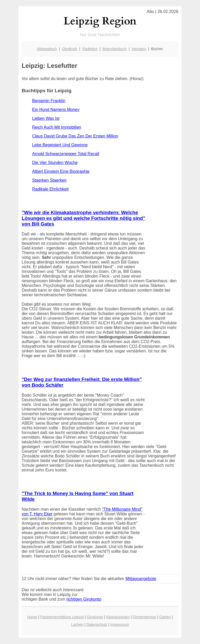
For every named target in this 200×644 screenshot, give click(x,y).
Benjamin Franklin (49, 101)
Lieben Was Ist (46, 118)
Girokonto (95, 617)
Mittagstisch (47, 49)
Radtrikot (90, 49)
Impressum (120, 625)
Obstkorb (70, 49)
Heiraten (139, 49)
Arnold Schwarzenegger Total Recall (66, 154)
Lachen (77, 625)
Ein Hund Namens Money (56, 110)
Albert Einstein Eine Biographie (61, 171)
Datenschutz (97, 625)
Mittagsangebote (141, 579)
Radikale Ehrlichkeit (50, 189)
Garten (165, 617)
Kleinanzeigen (118, 617)
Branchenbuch (114, 49)
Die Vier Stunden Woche (55, 163)
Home (32, 617)
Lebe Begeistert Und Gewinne (60, 145)
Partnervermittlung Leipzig (62, 617)
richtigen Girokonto (84, 599)
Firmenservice (145, 617)
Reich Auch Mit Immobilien (57, 127)
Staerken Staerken (49, 180)
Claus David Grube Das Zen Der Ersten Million (75, 136)
